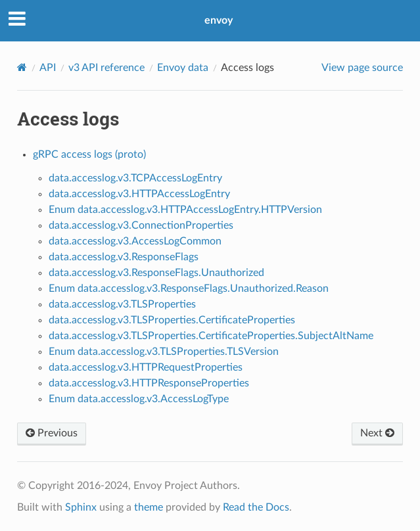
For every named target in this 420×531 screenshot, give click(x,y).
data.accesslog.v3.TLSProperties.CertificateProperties (172, 320)
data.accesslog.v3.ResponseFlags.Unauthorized (156, 273)
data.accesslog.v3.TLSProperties (122, 304)
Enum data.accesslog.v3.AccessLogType (139, 399)
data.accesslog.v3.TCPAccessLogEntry (135, 178)
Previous (52, 433)
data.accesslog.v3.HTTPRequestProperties (146, 367)
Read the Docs (256, 507)
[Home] (22, 67)
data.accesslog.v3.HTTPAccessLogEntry (139, 194)
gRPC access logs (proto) (89, 154)
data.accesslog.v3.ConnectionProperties (141, 225)
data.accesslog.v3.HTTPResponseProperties (149, 383)
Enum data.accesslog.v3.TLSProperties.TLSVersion (164, 352)
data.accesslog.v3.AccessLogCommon (135, 241)
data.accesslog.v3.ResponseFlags (124, 257)
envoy (219, 20)
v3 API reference (106, 68)
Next (377, 433)
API (48, 68)
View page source (362, 68)
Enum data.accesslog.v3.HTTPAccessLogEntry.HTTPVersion (185, 210)
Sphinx (81, 507)
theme (149, 507)
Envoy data (183, 68)
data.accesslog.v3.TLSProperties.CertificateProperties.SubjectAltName (211, 336)
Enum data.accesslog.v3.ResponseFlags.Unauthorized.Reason (189, 289)
